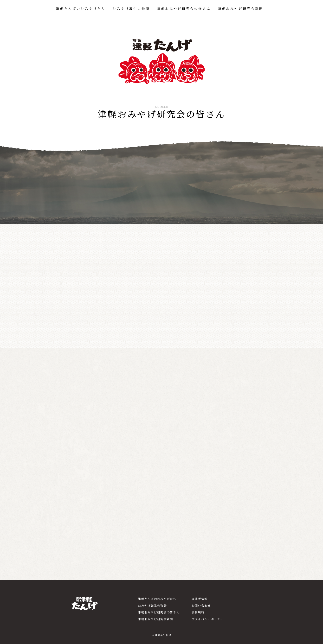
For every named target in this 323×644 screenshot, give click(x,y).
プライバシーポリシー (208, 619)
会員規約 (198, 612)
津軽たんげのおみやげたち (81, 9)
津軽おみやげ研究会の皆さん (184, 9)
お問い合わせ (201, 605)
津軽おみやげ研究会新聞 (241, 9)
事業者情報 (200, 599)
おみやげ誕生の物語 (131, 9)
